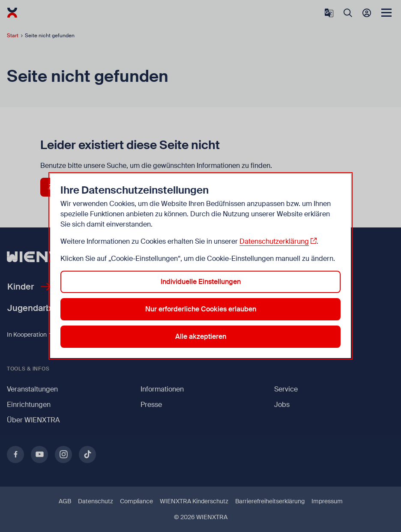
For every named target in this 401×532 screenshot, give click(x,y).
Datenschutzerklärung (274, 241)
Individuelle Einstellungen (201, 282)
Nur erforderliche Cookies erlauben (201, 309)
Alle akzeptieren (201, 336)
